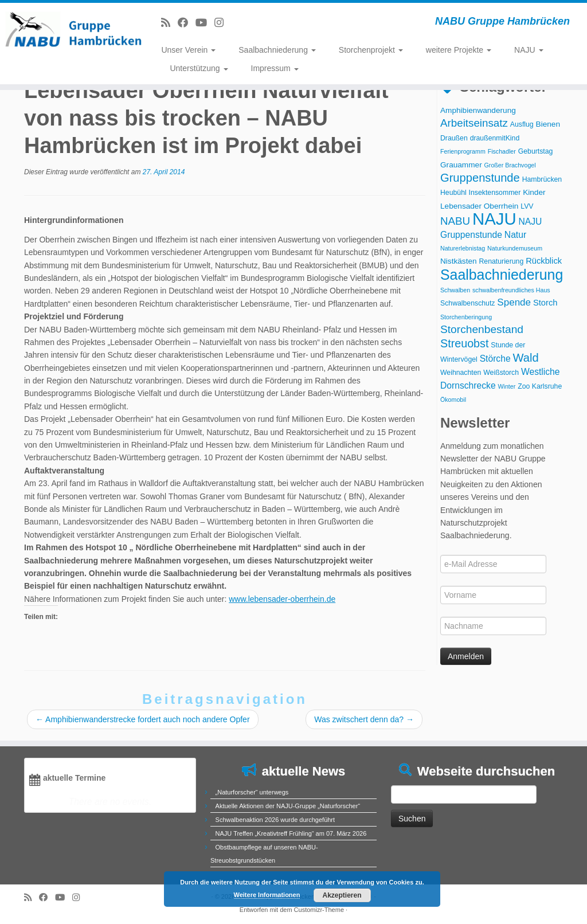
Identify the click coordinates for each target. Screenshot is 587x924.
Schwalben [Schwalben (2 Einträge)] (455, 290)
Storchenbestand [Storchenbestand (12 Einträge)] (482, 329)
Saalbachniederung (277, 50)
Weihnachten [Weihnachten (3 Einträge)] (461, 373)
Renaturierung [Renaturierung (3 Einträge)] (502, 261)
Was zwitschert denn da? (364, 719)
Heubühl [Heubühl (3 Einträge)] (453, 193)
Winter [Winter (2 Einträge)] (506, 386)
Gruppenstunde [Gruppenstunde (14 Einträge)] (480, 178)
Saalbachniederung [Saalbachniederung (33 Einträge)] (502, 275)
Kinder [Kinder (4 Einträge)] (534, 192)
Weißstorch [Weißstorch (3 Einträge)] (501, 373)
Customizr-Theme (319, 910)
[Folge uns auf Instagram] (223, 23)
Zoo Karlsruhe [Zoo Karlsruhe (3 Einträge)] (540, 386)
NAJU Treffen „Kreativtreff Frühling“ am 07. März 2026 (291, 833)
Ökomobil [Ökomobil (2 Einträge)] (453, 400)
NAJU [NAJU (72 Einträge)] (494, 219)
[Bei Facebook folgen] (187, 23)
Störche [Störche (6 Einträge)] (495, 359)
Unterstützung (199, 68)
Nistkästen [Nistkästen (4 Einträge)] (459, 261)
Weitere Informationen (267, 895)
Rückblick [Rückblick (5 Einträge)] (544, 261)
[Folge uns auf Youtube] (205, 23)
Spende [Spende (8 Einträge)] (514, 302)
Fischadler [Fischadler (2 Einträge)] (502, 151)
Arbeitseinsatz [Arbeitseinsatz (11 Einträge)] (474, 123)
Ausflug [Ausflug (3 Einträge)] (522, 124)
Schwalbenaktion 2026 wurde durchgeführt (275, 820)
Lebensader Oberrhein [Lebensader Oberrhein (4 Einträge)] (479, 206)
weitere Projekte (459, 50)
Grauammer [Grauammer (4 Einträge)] (461, 165)
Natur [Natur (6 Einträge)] (515, 235)
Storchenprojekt (371, 50)
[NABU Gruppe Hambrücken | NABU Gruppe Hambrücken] (69, 29)
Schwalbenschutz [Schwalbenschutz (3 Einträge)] (467, 303)
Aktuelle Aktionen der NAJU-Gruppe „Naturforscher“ (288, 806)
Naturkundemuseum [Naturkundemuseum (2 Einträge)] (515, 248)
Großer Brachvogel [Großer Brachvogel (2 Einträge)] (510, 165)
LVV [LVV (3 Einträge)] (527, 206)
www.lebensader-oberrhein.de (282, 599)
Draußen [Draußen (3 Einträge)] (454, 138)
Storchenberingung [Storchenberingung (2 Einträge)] (466, 317)
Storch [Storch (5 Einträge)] (545, 303)
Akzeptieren (342, 895)
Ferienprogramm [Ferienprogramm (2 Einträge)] (463, 151)
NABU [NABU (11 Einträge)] (455, 221)
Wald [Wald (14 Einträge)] (526, 358)
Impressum (275, 68)
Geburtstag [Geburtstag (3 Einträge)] (536, 151)
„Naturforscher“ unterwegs (252, 792)
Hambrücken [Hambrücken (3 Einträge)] (542, 179)
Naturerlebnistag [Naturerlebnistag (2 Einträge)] (463, 248)
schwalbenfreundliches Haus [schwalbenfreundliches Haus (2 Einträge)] (511, 290)
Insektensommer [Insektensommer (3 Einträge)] (495, 193)
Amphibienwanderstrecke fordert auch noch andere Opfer (143, 719)
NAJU (529, 50)
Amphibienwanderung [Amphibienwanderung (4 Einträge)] (478, 110)
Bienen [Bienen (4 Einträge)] (548, 124)
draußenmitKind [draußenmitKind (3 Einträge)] (495, 138)
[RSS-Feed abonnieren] (169, 23)
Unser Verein (188, 50)
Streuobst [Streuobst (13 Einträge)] (464, 343)
